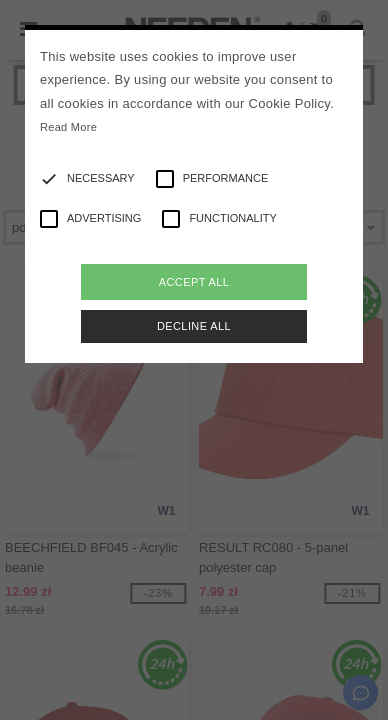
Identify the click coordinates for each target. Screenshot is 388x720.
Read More (68, 127)
